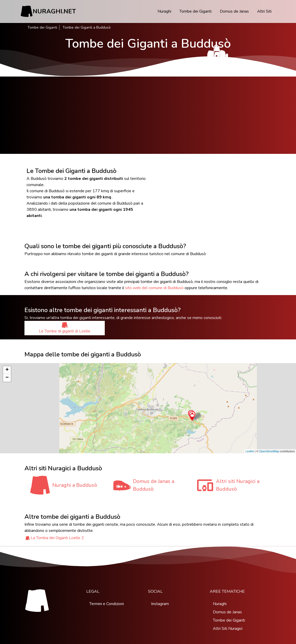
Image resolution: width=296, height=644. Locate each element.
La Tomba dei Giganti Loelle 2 (57, 538)
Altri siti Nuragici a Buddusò (238, 485)
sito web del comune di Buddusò (154, 288)
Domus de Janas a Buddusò (154, 485)
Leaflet (250, 451)
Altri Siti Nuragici (228, 629)
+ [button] (7, 370)
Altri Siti (264, 11)
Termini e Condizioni (107, 604)
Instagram (160, 604)
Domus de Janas (234, 11)
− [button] (7, 378)
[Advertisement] (148, 115)
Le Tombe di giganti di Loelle (65, 328)
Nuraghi (164, 11)
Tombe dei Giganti (195, 11)
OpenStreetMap (269, 451)
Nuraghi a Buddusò (75, 485)
